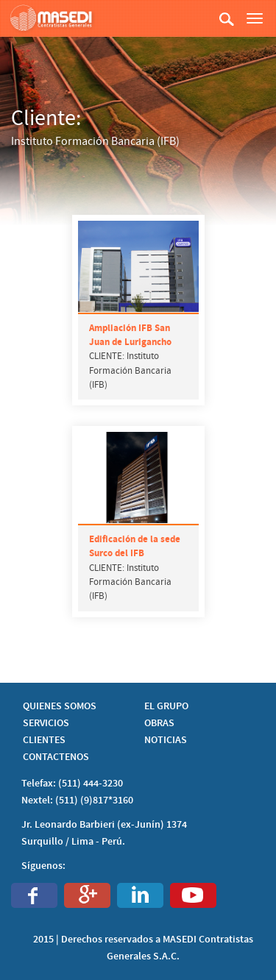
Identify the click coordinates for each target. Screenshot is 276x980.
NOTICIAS (166, 740)
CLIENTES (44, 740)
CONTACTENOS (56, 757)
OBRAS (159, 723)
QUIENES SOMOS (60, 706)
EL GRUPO (166, 706)
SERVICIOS (46, 723)
